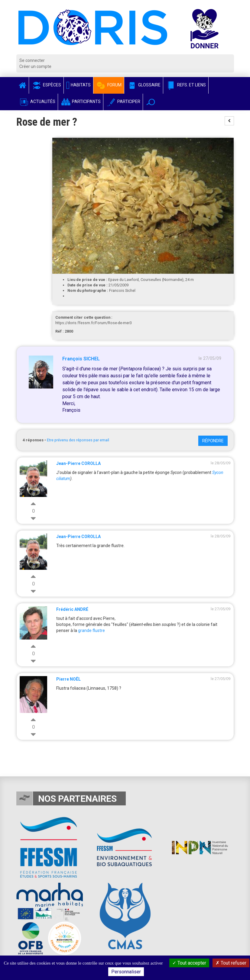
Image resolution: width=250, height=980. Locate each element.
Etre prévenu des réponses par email (78, 440)
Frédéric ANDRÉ (72, 609)
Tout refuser (231, 963)
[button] (151, 102)
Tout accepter (189, 963)
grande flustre (91, 630)
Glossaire (144, 85)
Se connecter (32, 60)
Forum (109, 85)
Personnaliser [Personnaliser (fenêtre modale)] (126, 972)
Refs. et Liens (186, 85)
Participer (123, 102)
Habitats (79, 85)
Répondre (213, 441)
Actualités (37, 102)
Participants (81, 102)
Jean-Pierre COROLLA (78, 463)
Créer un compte (35, 66)
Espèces (46, 85)
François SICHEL (81, 359)
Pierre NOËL (68, 679)
